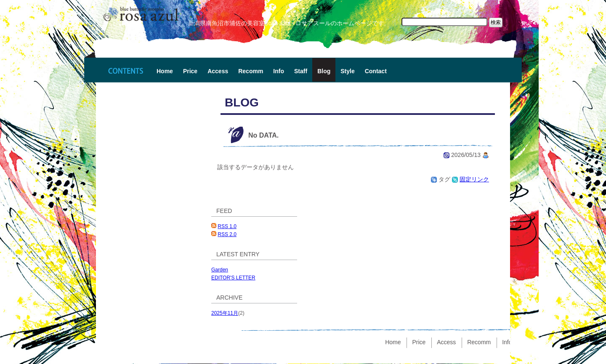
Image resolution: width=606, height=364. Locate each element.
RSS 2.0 (227, 234)
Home (165, 71)
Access (218, 71)
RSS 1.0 (227, 226)
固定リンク (474, 179)
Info (279, 71)
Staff (301, 71)
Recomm (251, 71)
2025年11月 (225, 313)
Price (190, 71)
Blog (324, 71)
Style (347, 71)
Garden (220, 270)
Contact (376, 71)
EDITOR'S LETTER (233, 278)
